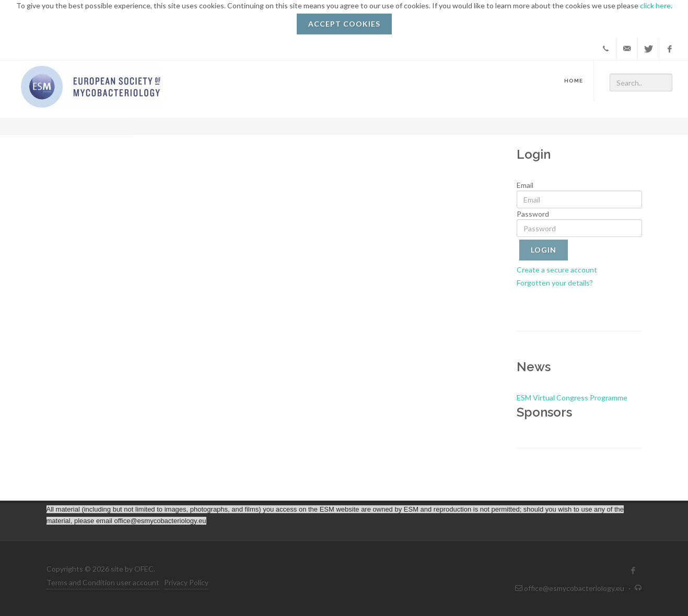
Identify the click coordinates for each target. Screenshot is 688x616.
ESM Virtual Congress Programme (572, 398)
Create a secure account (557, 270)
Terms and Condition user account (103, 582)
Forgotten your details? (555, 283)
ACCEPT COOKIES (344, 24)
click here (655, 5)
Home (574, 81)
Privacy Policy (186, 582)
